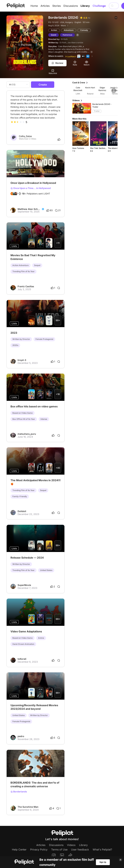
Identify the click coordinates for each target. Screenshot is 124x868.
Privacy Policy (39, 850)
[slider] (18, 122)
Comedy (84, 30)
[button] (116, 18)
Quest (54, 35)
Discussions (71, 6)
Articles (45, 6)
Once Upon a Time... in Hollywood (31, 188)
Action (54, 30)
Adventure (69, 30)
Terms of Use (59, 850)
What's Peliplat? (102, 850)
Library (85, 6)
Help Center (19, 850)
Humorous (67, 35)
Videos (71, 845)
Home (34, 6)
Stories (57, 6)
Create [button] (43, 85)
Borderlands (19, 792)
